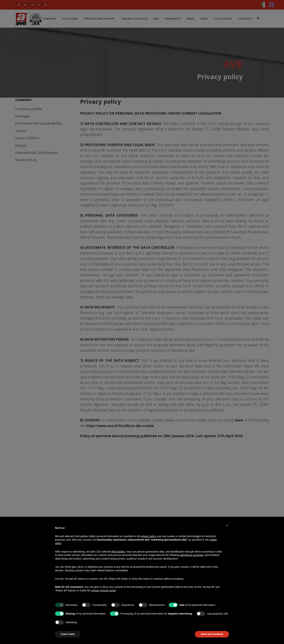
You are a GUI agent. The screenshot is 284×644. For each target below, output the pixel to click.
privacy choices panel (104, 590)
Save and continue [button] (212, 634)
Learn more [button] (68, 634)
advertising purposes (192, 555)
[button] (227, 525)
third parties (118, 552)
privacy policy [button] (149, 536)
